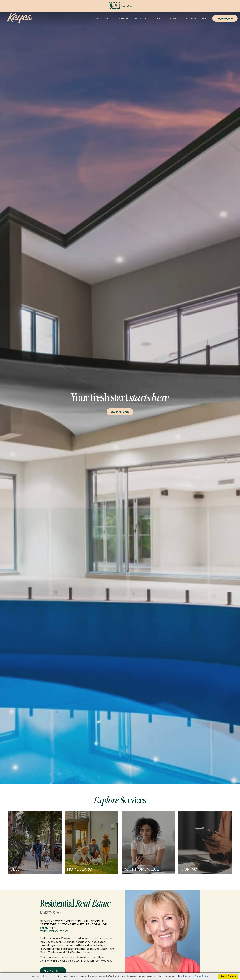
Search (97, 18)
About (160, 18)
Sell (114, 18)
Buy (106, 18)
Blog (193, 18)
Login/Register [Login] (225, 18)
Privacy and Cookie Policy (196, 976)
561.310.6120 (47, 928)
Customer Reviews (177, 18)
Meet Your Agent (53, 971)
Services (149, 18)
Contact (204, 18)
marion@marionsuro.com (54, 931)
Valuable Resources (130, 18)
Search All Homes (120, 412)
